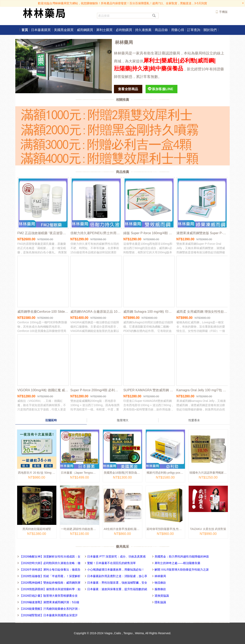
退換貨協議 (162, 596)
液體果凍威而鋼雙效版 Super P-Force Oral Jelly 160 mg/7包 (202, 233)
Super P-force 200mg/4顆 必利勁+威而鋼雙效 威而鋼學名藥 (96, 390)
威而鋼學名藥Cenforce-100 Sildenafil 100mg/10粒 (43, 312)
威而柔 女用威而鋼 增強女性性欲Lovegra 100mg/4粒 (202, 312)
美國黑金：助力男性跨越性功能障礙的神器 (182, 556)
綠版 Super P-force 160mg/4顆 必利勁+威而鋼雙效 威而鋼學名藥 (149, 233)
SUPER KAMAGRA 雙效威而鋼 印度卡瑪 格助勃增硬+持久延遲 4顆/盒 (149, 390)
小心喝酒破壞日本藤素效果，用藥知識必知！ (116, 570)
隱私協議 (160, 602)
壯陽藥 (122, 68)
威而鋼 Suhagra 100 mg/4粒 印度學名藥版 (149, 312)
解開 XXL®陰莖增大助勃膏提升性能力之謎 (182, 570)
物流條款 (160, 583)
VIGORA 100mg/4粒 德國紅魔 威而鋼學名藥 (43, 390)
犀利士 (152, 60)
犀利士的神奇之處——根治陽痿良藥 (177, 563)
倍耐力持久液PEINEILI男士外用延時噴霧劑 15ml (96, 233)
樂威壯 (170, 60)
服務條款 (160, 589)
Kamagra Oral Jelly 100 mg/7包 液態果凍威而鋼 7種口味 (202, 390)
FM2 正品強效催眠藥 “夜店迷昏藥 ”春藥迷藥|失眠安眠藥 (43, 233)
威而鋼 (206, 60)
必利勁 (188, 60)
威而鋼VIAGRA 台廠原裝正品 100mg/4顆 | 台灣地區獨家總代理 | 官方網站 (96, 312)
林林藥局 (160, 576)
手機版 (223, 12)
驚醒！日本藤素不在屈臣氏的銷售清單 (111, 563)
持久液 (140, 68)
